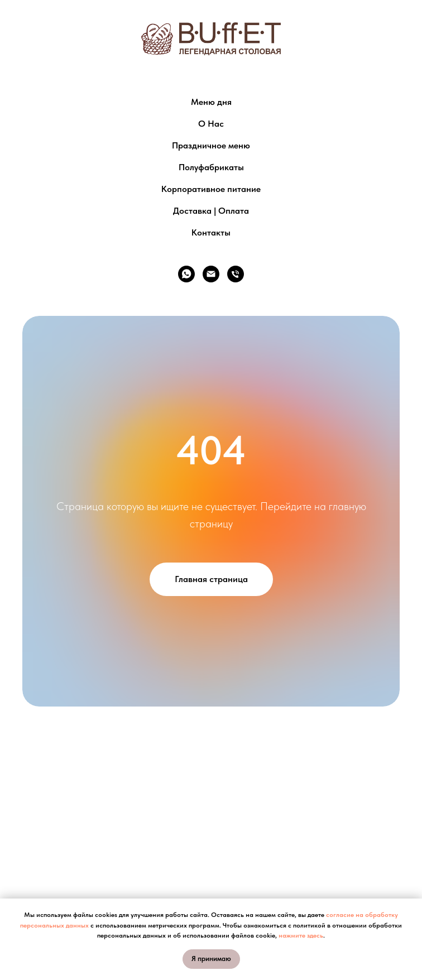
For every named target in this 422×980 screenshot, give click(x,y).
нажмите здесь (301, 935)
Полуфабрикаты (211, 167)
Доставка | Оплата (211, 211)
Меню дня (211, 102)
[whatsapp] (186, 274)
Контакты (211, 232)
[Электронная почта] (211, 274)
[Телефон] (236, 274)
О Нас (211, 124)
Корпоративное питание (211, 189)
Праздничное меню (211, 145)
